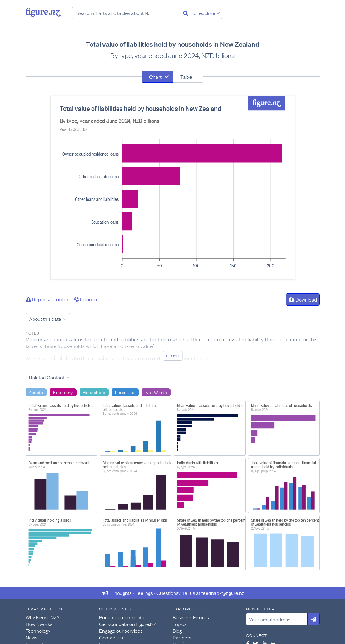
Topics (180, 624)
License (86, 299)
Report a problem (48, 299)
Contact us (111, 637)
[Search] (186, 13)
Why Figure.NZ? (43, 617)
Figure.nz (43, 12)
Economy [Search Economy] (63, 392)
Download (303, 299)
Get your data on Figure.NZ (128, 624)
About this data (45, 319)
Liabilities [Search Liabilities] (125, 392)
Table (186, 77)
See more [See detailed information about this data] (172, 356)
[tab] (157, 77)
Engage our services (121, 631)
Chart (155, 77)
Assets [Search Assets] (36, 392)
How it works (39, 624)
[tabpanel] (173, 187)
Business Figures (191, 617)
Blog (177, 631)
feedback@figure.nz (223, 593)
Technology (38, 631)
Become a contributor (123, 617)
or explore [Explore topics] (207, 13)
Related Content (47, 377)
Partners (182, 637)
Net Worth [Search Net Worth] (156, 392)
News (32, 637)
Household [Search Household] (94, 392)
